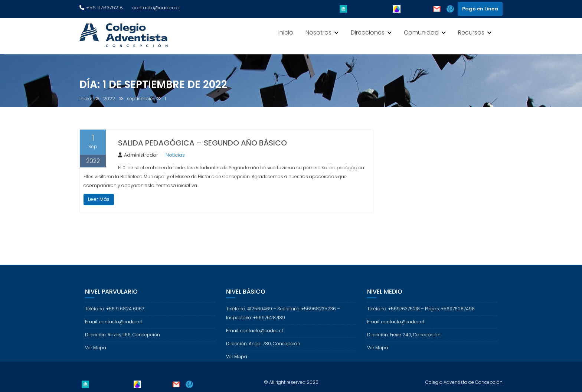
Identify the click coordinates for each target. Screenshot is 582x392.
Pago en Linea (480, 9)
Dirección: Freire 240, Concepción (404, 339)
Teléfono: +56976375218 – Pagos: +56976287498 (421, 313)
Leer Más (99, 199)
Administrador (138, 155)
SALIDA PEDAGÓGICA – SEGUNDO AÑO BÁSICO (202, 143)
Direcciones (368, 32)
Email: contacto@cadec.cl (113, 326)
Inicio (286, 32)
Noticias (175, 155)
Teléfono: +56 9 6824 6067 (115, 313)
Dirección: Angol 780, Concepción (263, 348)
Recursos (471, 32)
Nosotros (318, 32)
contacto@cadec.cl (156, 8)
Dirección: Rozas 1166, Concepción (122, 339)
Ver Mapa (96, 352)
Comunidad (421, 32)
